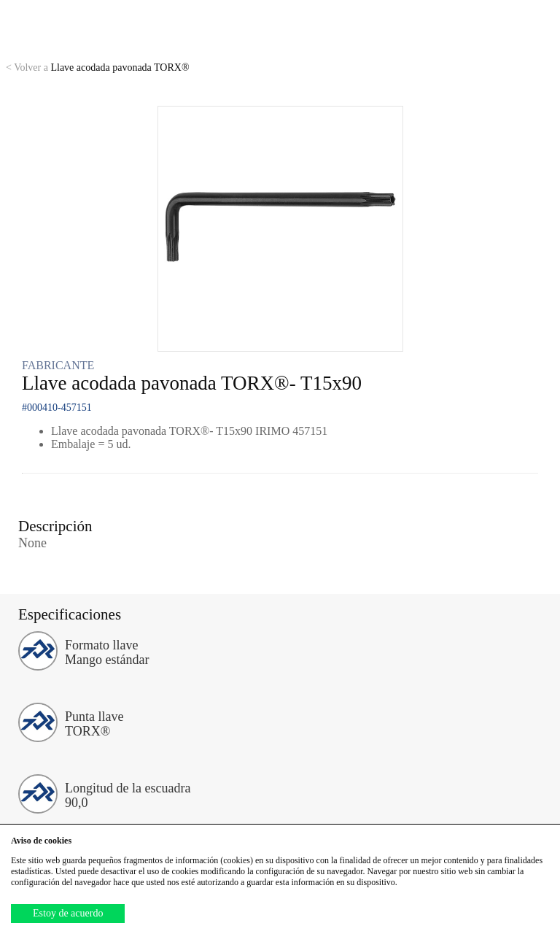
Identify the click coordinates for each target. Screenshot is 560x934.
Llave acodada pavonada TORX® (98, 67)
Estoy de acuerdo (68, 913)
